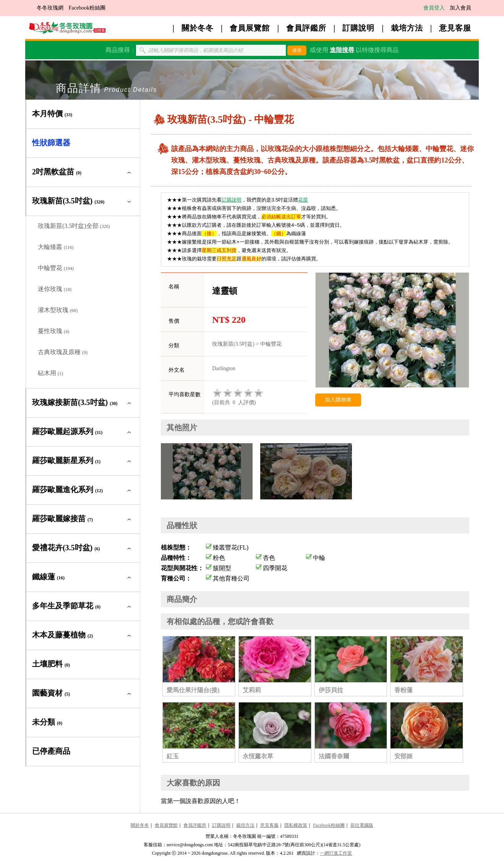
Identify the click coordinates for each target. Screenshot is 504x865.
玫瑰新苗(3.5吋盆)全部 (74, 226)
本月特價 (52, 114)
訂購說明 (358, 28)
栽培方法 (407, 28)
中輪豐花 (56, 268)
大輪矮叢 (56, 247)
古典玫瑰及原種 (63, 352)
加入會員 (460, 8)
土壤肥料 (51, 664)
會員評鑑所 (306, 28)
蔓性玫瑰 (53, 331)
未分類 (47, 722)
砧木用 (50, 373)
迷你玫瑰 (55, 289)
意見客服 (455, 28)
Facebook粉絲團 (87, 8)
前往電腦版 (362, 825)
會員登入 (434, 8)
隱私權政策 (296, 825)
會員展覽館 (250, 28)
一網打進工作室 (336, 853)
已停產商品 (51, 751)
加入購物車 (338, 400)
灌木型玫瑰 (58, 310)
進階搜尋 (342, 50)
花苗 (303, 200)
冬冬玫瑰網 (50, 8)
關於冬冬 (198, 28)
